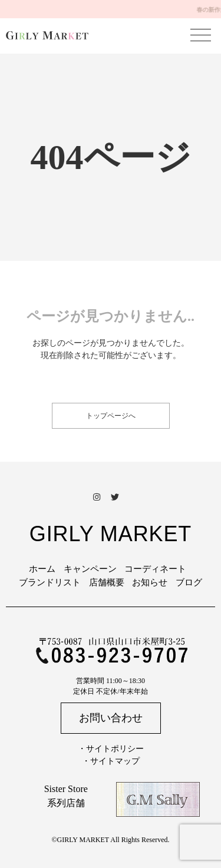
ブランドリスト (50, 582)
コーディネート (155, 569)
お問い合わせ (111, 718)
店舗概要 (107, 582)
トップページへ (111, 416)
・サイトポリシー (111, 749)
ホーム (42, 569)
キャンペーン (90, 569)
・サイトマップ (111, 761)
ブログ (189, 582)
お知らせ (150, 582)
